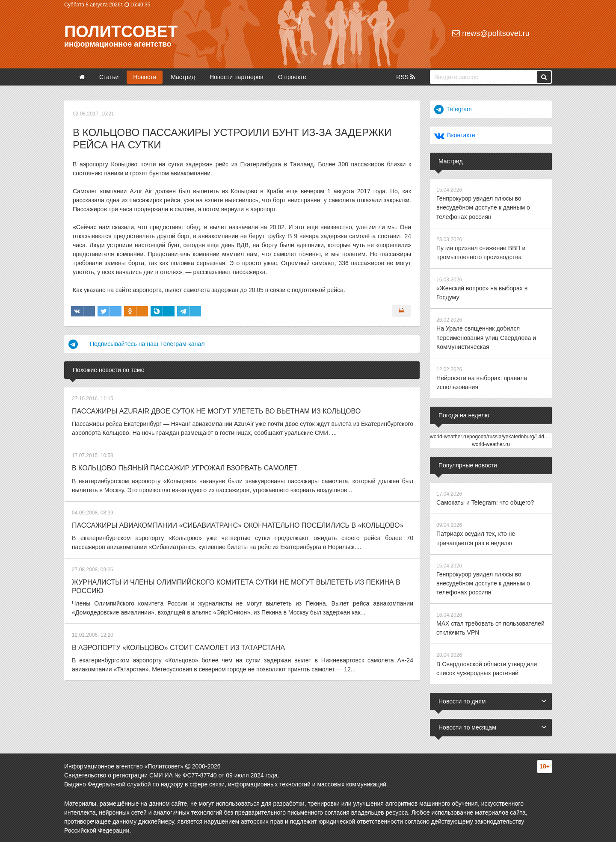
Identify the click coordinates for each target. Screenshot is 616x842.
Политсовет (121, 32)
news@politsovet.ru (491, 33)
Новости (145, 77)
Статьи (109, 77)
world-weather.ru (491, 443)
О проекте (292, 77)
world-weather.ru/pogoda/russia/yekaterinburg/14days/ (492, 436)
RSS (406, 77)
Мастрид (183, 77)
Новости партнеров (237, 77)
